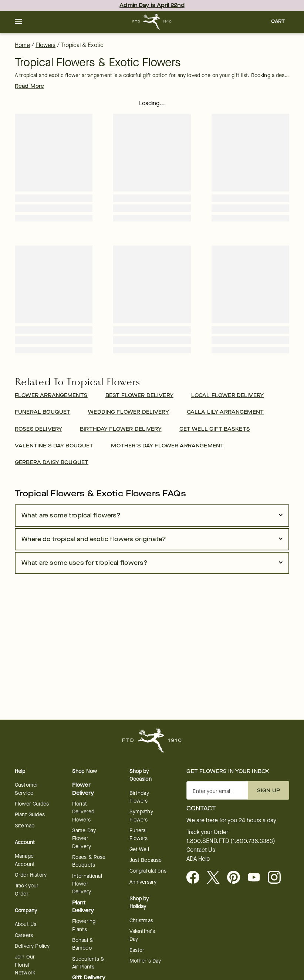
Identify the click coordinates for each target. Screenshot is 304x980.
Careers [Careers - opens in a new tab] (24, 935)
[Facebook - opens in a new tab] (196, 878)
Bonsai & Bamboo (83, 944)
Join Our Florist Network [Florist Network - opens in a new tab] (25, 965)
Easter (137, 950)
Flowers (45, 45)
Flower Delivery (83, 789)
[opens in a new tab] (257, 878)
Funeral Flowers (139, 834)
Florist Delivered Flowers (83, 812)
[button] (18, 22)
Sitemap (25, 826)
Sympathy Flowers (141, 816)
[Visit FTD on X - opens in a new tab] (216, 878)
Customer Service (26, 789)
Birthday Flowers (139, 797)
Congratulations (148, 871)
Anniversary (143, 882)
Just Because (146, 860)
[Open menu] (18, 22)
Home (22, 45)
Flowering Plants (84, 925)
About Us (26, 924)
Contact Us (201, 850)
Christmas (141, 921)
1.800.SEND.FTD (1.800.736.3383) (231, 841)
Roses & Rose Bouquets (89, 861)
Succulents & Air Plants (88, 963)
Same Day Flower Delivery (84, 839)
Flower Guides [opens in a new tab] (32, 804)
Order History (31, 875)
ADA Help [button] (198, 859)
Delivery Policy (32, 946)
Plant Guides (30, 815)
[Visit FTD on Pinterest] (237, 878)
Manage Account (25, 860)
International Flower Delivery (87, 884)
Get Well (139, 849)
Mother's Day (145, 961)
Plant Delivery (83, 907)
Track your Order (27, 890)
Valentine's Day (142, 935)
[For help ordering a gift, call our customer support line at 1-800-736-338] (152, 22)
